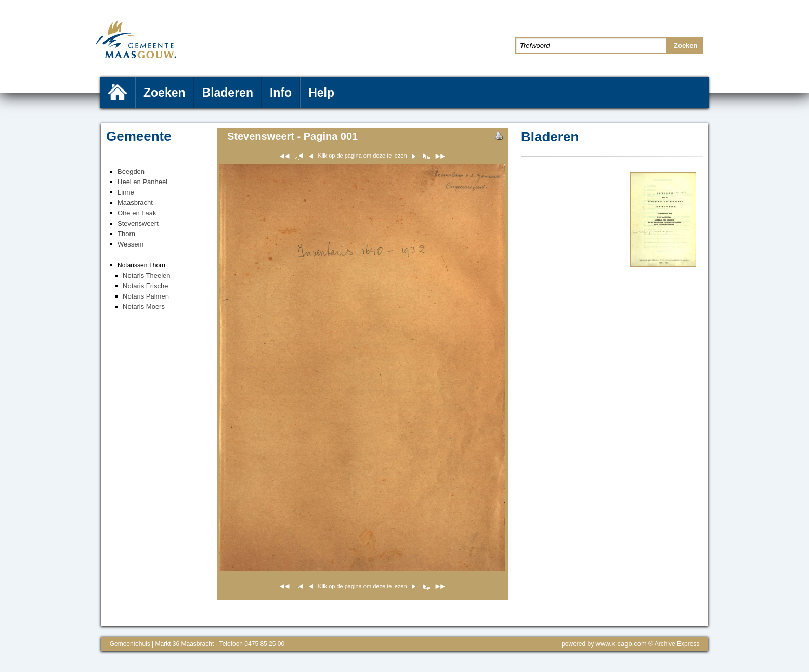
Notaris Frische (145, 286)
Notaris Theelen (147, 275)
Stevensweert (138, 223)
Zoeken (165, 93)
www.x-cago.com (621, 644)
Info (281, 93)
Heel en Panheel (142, 182)
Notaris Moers (144, 307)
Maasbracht (135, 203)
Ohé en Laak (137, 213)
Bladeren (228, 93)
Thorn (126, 234)
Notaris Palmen (146, 296)
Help (321, 93)
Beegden (131, 171)
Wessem (131, 244)
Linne (126, 192)
